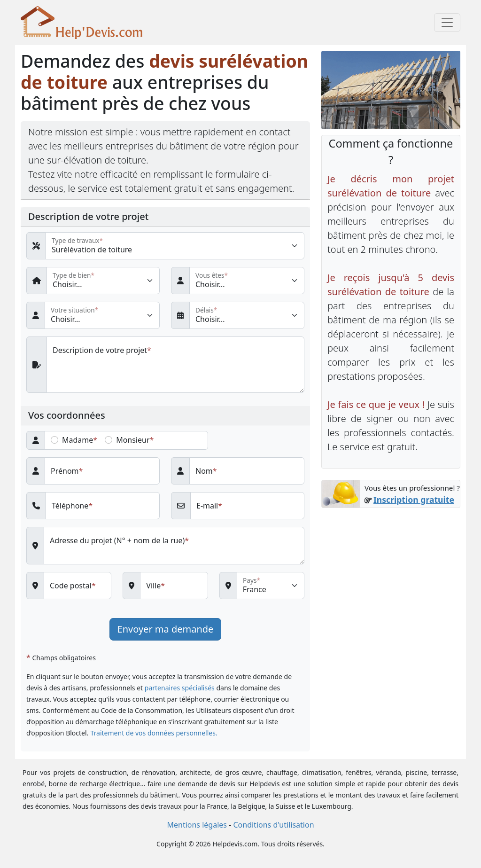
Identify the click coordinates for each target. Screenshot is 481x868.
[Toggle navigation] (447, 23)
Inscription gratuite (414, 500)
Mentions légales (197, 825)
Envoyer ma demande (166, 629)
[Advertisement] (391, 578)
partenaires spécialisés (180, 688)
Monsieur (133, 440)
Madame (78, 440)
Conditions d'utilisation (273, 825)
